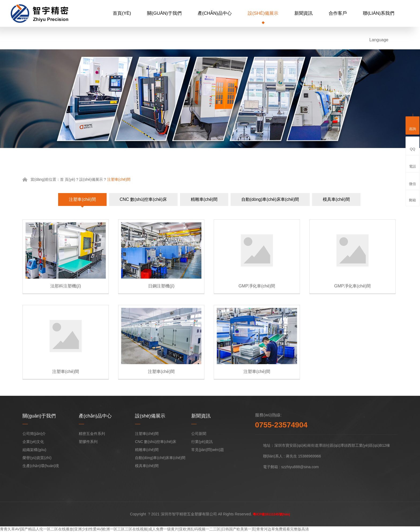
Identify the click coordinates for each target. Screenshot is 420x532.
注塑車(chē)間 (82, 199)
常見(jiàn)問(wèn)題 (208, 450)
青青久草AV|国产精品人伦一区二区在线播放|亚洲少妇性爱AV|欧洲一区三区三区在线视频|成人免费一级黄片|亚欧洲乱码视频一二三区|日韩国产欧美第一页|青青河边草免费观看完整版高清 (154, 529)
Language (379, 40)
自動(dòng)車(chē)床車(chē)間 (270, 199)
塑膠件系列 (88, 442)
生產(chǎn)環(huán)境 (41, 466)
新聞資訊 (303, 13)
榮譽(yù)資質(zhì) (37, 458)
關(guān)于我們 (164, 13)
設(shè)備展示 (263, 13)
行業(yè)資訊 (202, 442)
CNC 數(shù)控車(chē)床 (143, 199)
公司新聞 (199, 434)
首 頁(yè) (67, 179)
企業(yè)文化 (33, 442)
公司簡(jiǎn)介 (34, 434)
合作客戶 (338, 13)
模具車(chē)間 (336, 199)
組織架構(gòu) (34, 450)
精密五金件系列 (92, 434)
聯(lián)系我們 (379, 13)
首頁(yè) (122, 13)
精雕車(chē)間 (204, 199)
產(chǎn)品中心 (215, 13)
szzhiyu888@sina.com (300, 467)
